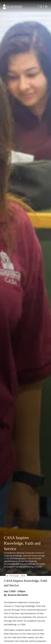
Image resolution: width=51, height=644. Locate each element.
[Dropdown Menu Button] (41, 6)
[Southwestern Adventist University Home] (13, 6)
